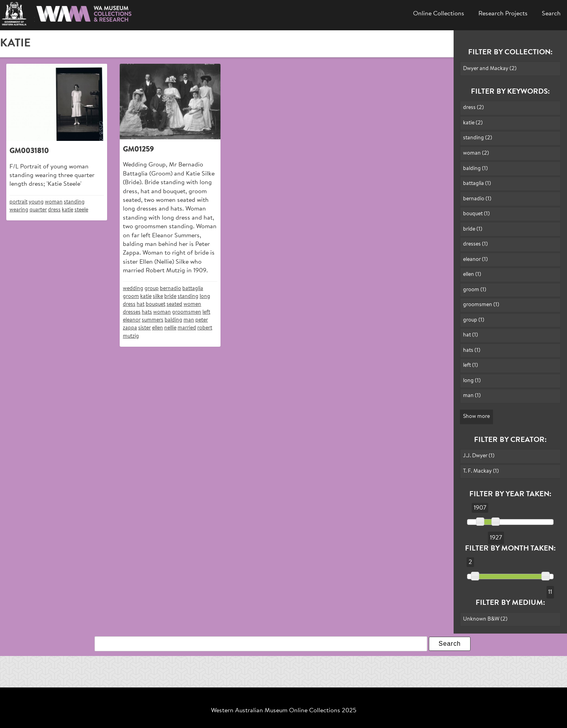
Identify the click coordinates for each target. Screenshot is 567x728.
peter (202, 320)
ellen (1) (472, 274)
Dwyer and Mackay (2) (490, 69)
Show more (476, 417)
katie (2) (473, 123)
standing (74, 202)
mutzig (131, 336)
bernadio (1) (477, 199)
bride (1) (473, 229)
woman (54, 202)
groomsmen (187, 312)
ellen (157, 328)
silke (158, 297)
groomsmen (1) (481, 305)
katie (68, 210)
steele (81, 210)
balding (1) (475, 169)
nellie (170, 328)
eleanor (132, 320)
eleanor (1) (475, 260)
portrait (19, 202)
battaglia (193, 289)
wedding (133, 289)
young (36, 202)
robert (205, 328)
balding (173, 320)
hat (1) (471, 335)
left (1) (471, 365)
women (192, 304)
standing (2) (478, 138)
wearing (19, 210)
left (206, 312)
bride (170, 297)
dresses (132, 312)
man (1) (472, 396)
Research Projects (503, 14)
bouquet (156, 304)
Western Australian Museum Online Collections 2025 (284, 711)
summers (153, 320)
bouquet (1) (476, 214)
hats (147, 312)
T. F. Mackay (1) (481, 471)
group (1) (474, 320)
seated (174, 304)
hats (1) (472, 350)
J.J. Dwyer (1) (479, 456)
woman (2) (476, 153)
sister (145, 328)
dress (54, 210)
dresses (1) (475, 244)
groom (131, 297)
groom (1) (475, 290)
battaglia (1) (477, 184)
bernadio (170, 289)
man (189, 320)
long (205, 297)
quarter (38, 210)
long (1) (472, 381)
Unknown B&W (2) (485, 619)
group (152, 289)
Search (551, 14)
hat (141, 304)
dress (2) (473, 108)
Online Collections (439, 14)
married (187, 328)
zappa (130, 328)
